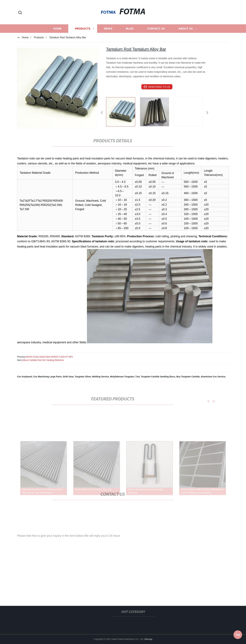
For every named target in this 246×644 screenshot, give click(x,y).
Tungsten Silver (83, 377)
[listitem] (123, 111)
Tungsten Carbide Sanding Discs (158, 377)
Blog (130, 31)
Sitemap (148, 639)
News (108, 31)
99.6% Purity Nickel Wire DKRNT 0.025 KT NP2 (49, 357)
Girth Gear (68, 377)
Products (83, 31)
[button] (20, 13)
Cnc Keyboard (25, 377)
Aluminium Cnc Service (213, 377)
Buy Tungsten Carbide (188, 377)
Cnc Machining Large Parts (47, 377)
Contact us (156, 31)
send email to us (157, 87)
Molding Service (100, 377)
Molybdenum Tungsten (122, 377)
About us (186, 31)
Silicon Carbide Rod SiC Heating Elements (43, 360)
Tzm (137, 377)
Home (57, 31)
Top (238, 635)
